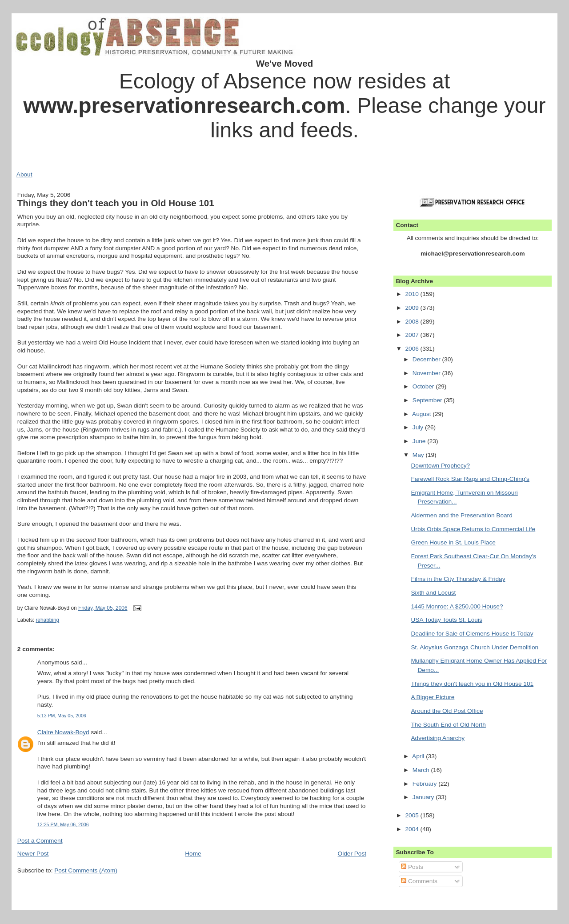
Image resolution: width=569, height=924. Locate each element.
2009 (413, 308)
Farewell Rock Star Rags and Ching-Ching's (470, 479)
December (427, 359)
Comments (419, 881)
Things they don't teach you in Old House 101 (116, 203)
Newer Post (33, 854)
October (424, 386)
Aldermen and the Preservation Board (461, 515)
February (425, 784)
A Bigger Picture (433, 697)
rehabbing (47, 620)
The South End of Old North (448, 725)
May (419, 455)
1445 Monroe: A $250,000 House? (457, 606)
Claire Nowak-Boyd (63, 732)
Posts (412, 867)
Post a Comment (40, 841)
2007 (413, 335)
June (420, 441)
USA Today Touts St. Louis (446, 620)
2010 (413, 294)
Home (193, 854)
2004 (413, 829)
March (422, 770)
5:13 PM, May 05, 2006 (62, 716)
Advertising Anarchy (438, 738)
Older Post (352, 854)
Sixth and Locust (433, 593)
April (419, 756)
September (428, 400)
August (422, 414)
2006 (413, 349)
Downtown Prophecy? (440, 466)
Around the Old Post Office (447, 711)
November (427, 373)
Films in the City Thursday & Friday (458, 579)
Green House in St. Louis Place (453, 542)
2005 (413, 815)
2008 (413, 322)
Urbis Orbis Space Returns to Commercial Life (473, 529)
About (24, 174)
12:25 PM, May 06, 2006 (63, 824)
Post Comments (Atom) (86, 870)
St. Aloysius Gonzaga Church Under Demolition (475, 647)
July (419, 427)
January (424, 797)
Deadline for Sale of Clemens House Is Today (472, 634)
